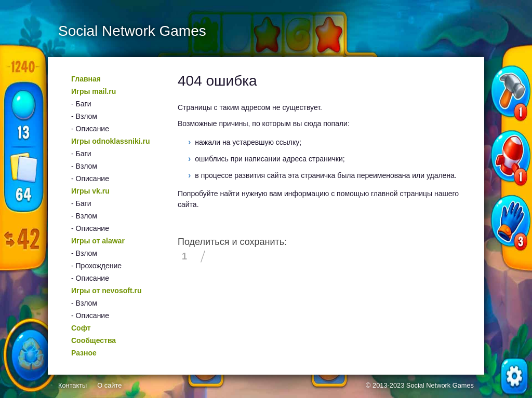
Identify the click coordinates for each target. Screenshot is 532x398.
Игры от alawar (98, 241)
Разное (84, 353)
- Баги (81, 104)
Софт (81, 328)
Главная (86, 79)
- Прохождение (96, 266)
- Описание (90, 129)
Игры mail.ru (94, 91)
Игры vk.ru (90, 191)
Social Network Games (440, 385)
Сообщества (94, 340)
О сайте (109, 385)
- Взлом (84, 116)
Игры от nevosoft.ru (106, 291)
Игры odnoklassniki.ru (111, 141)
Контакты (72, 385)
